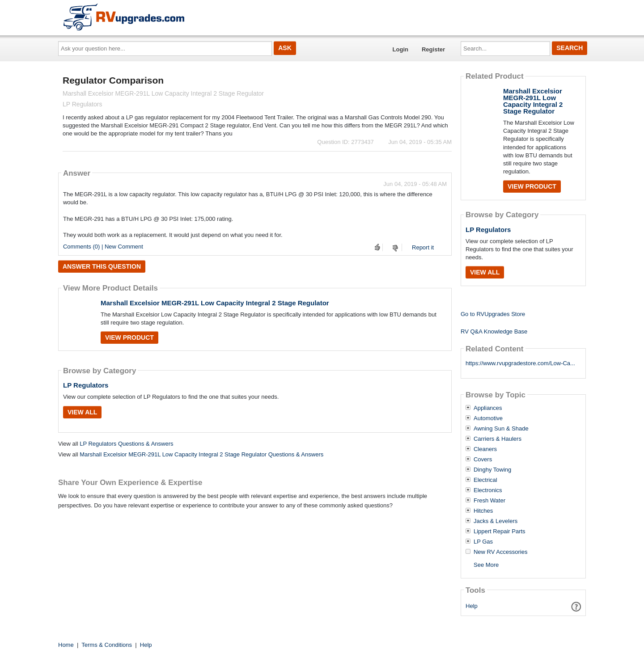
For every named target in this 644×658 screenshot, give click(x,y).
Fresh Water (489, 501)
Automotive (488, 418)
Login (400, 49)
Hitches (483, 511)
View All (82, 412)
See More (486, 565)
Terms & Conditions (107, 645)
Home (66, 645)
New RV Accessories (500, 552)
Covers (483, 460)
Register (433, 49)
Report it (423, 247)
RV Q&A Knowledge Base (494, 331)
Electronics (488, 490)
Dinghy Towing (492, 470)
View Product (129, 337)
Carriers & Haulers (498, 439)
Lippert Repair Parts (500, 531)
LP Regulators (86, 385)
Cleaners (485, 449)
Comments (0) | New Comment (103, 247)
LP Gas (483, 542)
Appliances (488, 408)
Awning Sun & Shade (501, 429)
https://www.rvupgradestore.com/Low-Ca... (520, 363)
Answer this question (102, 266)
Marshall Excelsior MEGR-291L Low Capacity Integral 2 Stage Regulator (215, 303)
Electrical (485, 480)
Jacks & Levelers (496, 521)
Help (472, 606)
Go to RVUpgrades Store (493, 314)
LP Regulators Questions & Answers (126, 444)
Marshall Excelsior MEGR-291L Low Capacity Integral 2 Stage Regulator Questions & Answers (201, 454)
